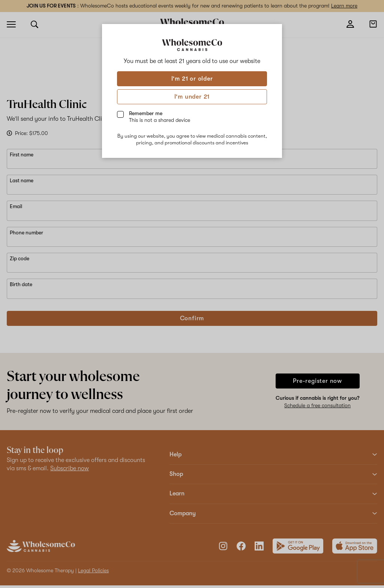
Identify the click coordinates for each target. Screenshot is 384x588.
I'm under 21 (192, 97)
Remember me (160, 117)
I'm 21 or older (192, 79)
